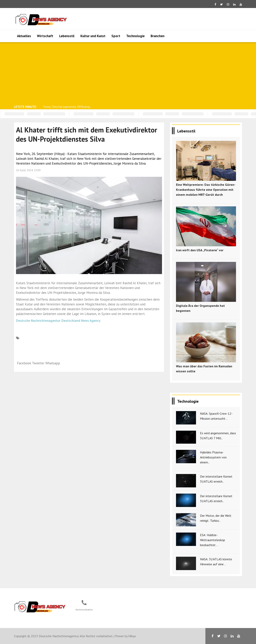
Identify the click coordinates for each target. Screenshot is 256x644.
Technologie (135, 36)
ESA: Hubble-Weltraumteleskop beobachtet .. (212, 540)
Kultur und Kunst (93, 36)
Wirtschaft (45, 36)
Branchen (157, 36)
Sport (116, 36)
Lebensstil (67, 36)
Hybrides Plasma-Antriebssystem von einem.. (213, 457)
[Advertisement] (128, 73)
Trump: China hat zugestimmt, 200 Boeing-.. (67, 107)
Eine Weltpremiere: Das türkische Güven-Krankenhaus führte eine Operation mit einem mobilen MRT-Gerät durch (206, 190)
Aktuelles (24, 36)
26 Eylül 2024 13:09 (28, 170)
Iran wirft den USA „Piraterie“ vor (200, 250)
